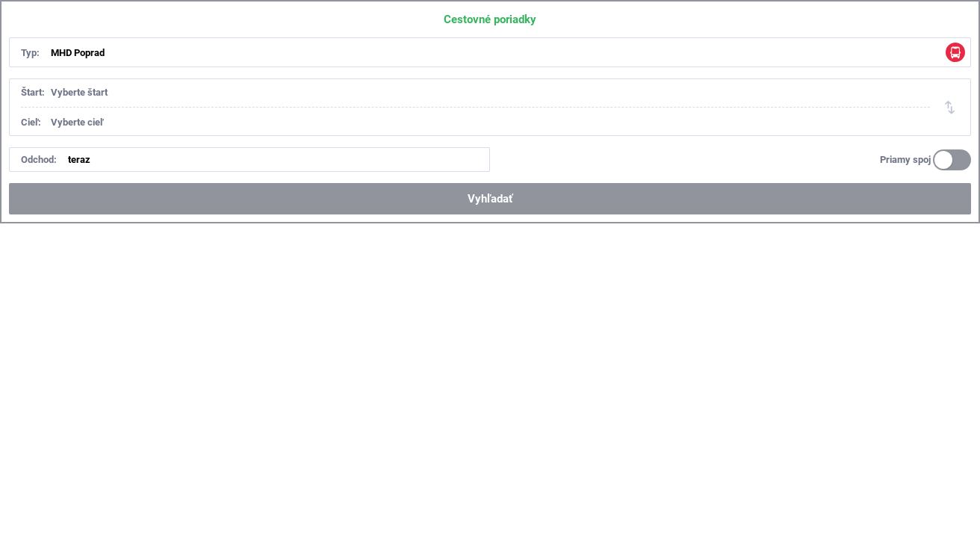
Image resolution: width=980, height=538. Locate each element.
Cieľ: (31, 122)
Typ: (30, 53)
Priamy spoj (905, 160)
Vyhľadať (490, 199)
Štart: (33, 92)
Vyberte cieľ (77, 122)
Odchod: (39, 160)
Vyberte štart (79, 92)
